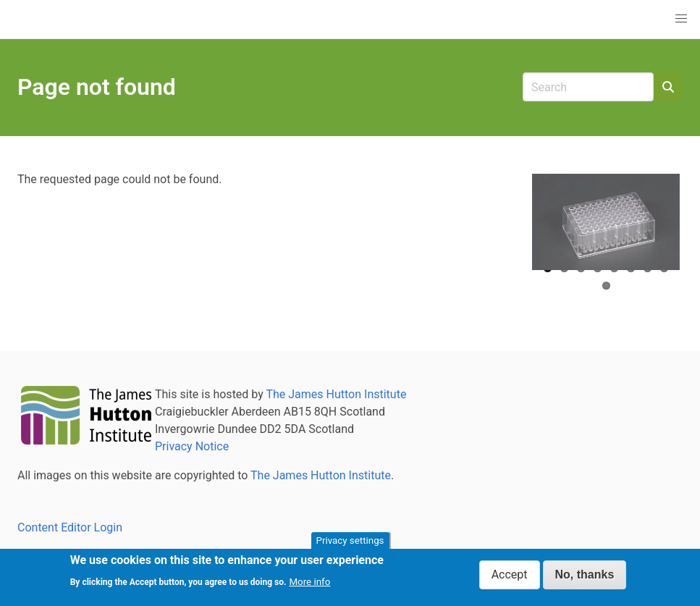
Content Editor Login (70, 527)
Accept (510, 578)
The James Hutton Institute (336, 394)
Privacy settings (350, 544)
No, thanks (585, 578)
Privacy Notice (192, 446)
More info (309, 585)
